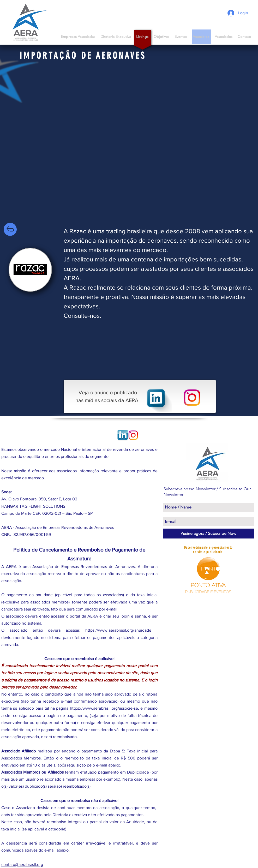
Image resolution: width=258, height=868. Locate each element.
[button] (224, 37)
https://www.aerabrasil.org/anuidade (118, 630)
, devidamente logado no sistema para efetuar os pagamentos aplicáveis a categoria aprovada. (79, 637)
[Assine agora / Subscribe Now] (208, 534)
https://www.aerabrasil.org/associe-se (104, 708)
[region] (30, 270)
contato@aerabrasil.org (22, 864)
